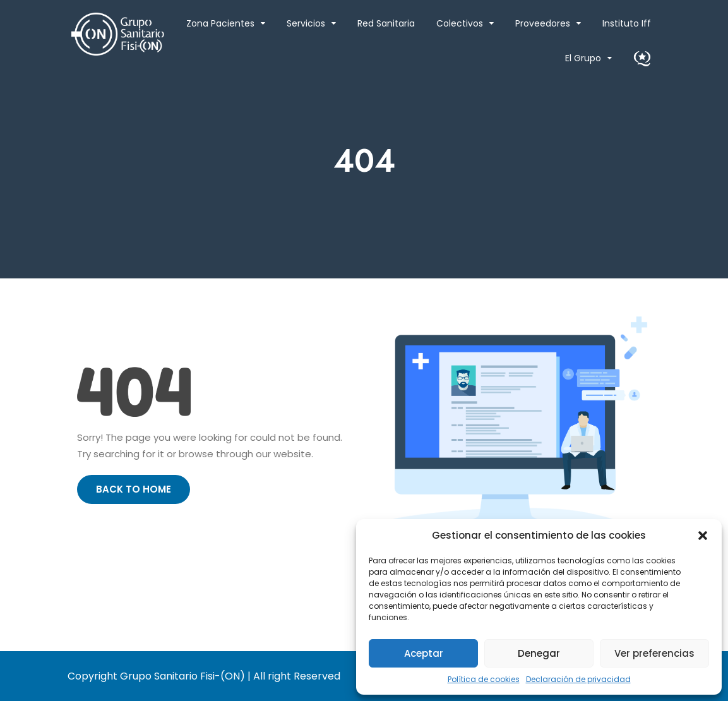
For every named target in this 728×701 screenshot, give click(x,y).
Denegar (539, 653)
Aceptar (424, 653)
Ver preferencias (654, 653)
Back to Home (134, 489)
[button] (703, 536)
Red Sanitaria (386, 23)
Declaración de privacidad (578, 679)
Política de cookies (484, 679)
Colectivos (460, 23)
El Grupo (583, 58)
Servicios (306, 23)
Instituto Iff (627, 23)
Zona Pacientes (220, 23)
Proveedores (543, 23)
